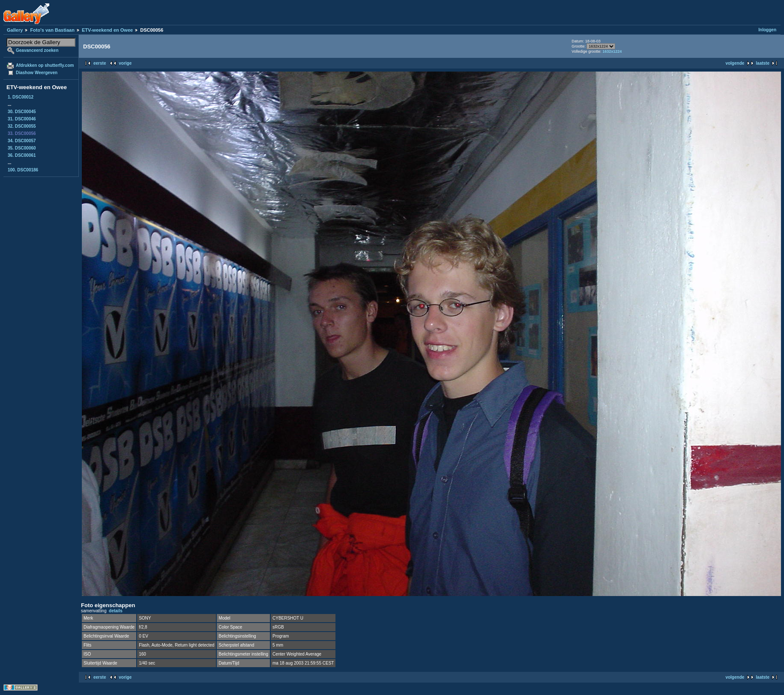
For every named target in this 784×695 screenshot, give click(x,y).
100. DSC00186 (23, 170)
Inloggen (767, 30)
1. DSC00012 (21, 97)
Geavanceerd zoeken (37, 50)
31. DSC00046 (22, 119)
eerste (100, 63)
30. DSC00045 (22, 112)
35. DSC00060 (22, 148)
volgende (735, 63)
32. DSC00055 (22, 126)
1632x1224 (612, 51)
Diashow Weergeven (37, 73)
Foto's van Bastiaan (52, 30)
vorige (125, 63)
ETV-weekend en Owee (107, 30)
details (116, 611)
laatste (763, 63)
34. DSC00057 (22, 141)
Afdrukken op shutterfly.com (45, 65)
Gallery (15, 30)
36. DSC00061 (22, 155)
